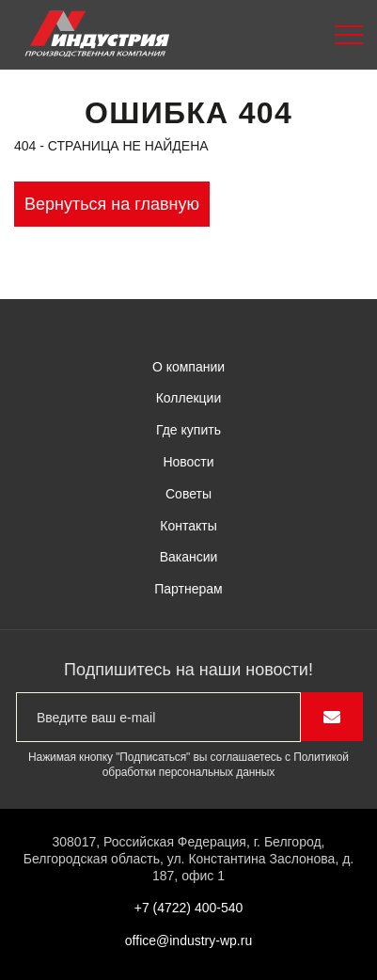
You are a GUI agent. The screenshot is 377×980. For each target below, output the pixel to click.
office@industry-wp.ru (188, 940)
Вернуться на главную (112, 204)
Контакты (188, 526)
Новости (188, 462)
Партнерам (188, 589)
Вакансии (189, 557)
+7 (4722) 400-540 (189, 908)
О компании (188, 367)
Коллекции (189, 398)
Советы (188, 494)
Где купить (188, 430)
